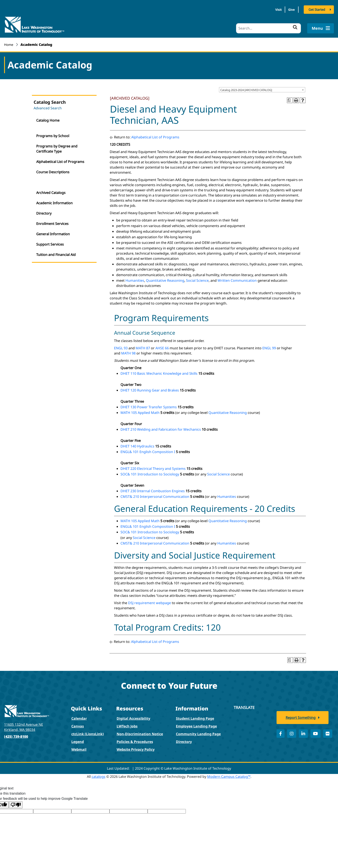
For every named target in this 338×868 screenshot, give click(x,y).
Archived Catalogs (51, 191)
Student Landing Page (195, 717)
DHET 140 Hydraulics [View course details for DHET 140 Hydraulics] (137, 445)
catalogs (99, 775)
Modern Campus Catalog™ (229, 775)
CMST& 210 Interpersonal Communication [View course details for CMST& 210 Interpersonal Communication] (155, 495)
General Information (53, 232)
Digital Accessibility (133, 717)
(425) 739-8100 (16, 735)
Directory (44, 212)
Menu (320, 27)
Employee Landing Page (196, 725)
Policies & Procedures (135, 740)
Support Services (50, 243)
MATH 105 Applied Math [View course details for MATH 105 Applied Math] (140, 411)
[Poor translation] (16, 803)
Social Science (197, 279)
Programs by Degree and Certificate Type (57, 147)
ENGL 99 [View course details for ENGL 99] (269, 347)
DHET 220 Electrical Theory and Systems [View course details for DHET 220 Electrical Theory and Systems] (153, 467)
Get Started (317, 10)
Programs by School (53, 134)
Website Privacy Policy (136, 748)
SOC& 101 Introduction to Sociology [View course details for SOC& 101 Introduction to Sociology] (150, 473)
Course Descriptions (53, 170)
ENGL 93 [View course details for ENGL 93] (121, 347)
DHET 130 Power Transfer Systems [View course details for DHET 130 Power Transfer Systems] (149, 405)
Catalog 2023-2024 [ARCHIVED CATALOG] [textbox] (246, 89)
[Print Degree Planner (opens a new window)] (290, 99)
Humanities (135, 279)
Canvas (78, 725)
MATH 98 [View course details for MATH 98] (128, 352)
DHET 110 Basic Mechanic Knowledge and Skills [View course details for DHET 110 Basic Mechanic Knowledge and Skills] (159, 372)
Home (9, 43)
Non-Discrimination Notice (140, 732)
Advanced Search (48, 107)
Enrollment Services (52, 222)
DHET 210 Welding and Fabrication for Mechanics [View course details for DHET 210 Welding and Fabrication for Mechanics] (161, 428)
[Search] (268, 27)
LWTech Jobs (127, 725)
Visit (271, 10)
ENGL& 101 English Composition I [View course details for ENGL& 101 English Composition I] (148, 450)
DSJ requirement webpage (149, 601)
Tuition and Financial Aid (56, 253)
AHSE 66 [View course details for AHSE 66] (162, 347)
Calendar (79, 717)
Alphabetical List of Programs (60, 160)
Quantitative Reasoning (165, 279)
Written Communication (237, 279)
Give (289, 10)
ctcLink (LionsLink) (88, 732)
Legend (78, 740)
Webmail (79, 748)
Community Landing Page (198, 732)
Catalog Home (48, 119)
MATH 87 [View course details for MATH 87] (143, 347)
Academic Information (54, 201)
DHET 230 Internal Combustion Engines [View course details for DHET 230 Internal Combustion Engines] (153, 489)
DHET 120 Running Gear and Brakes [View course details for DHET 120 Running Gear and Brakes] (150, 389)
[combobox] (262, 88)
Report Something (301, 723)
